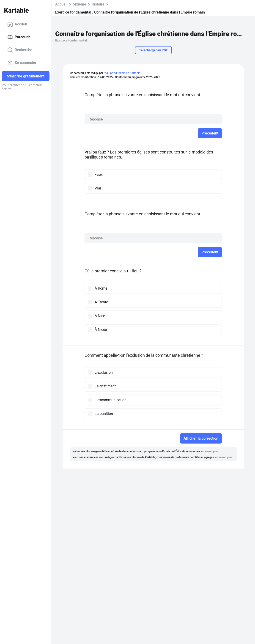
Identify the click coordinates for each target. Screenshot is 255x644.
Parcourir (19, 37)
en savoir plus (210, 451)
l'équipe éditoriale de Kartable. (122, 73)
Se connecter (22, 63)
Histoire (98, 4)
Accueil (17, 24)
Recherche (20, 50)
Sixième (80, 4)
